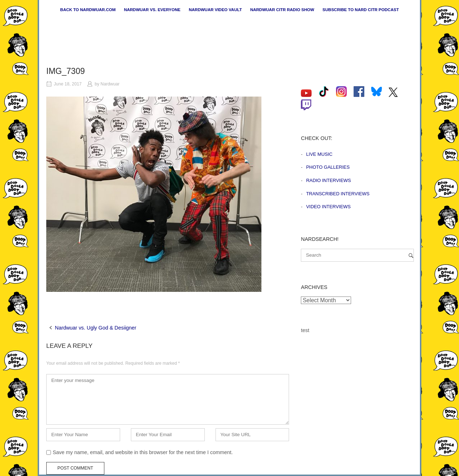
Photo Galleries (328, 167)
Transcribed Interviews (338, 194)
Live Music (319, 154)
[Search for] (357, 255)
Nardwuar (110, 84)
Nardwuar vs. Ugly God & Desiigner (96, 328)
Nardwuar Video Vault (215, 10)
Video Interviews (328, 207)
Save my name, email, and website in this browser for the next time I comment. (143, 452)
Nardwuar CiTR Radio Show (282, 10)
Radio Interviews (329, 180)
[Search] (411, 255)
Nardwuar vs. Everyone (152, 10)
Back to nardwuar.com (88, 10)
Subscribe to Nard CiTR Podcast (361, 10)
